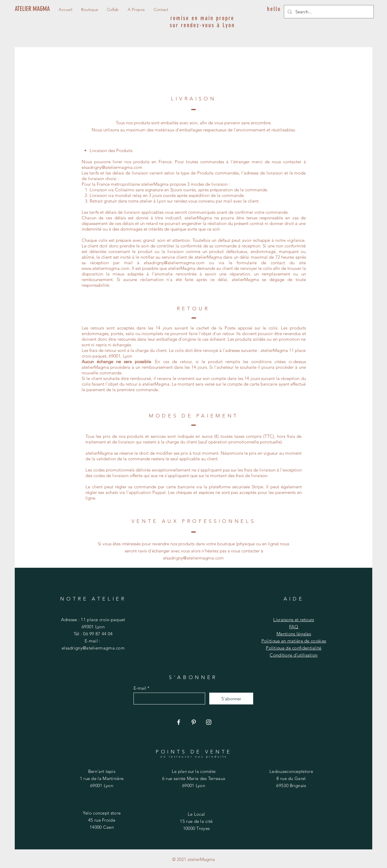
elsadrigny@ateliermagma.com (112, 167)
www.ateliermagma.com (106, 268)
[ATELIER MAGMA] (34, 9)
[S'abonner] (231, 699)
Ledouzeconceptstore (291, 771)
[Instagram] (209, 722)
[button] (136, 9)
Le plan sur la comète (194, 771)
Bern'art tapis (102, 771)
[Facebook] (179, 722)
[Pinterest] (194, 722)
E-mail (140, 688)
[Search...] (328, 12)
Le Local (196, 814)
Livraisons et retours (294, 620)
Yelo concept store (102, 813)
